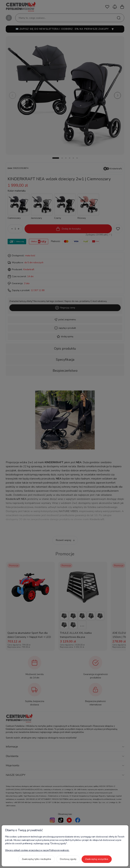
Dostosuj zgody (68, 859)
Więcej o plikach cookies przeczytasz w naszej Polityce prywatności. (37, 850)
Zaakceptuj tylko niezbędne (36, 859)
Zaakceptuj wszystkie (97, 859)
